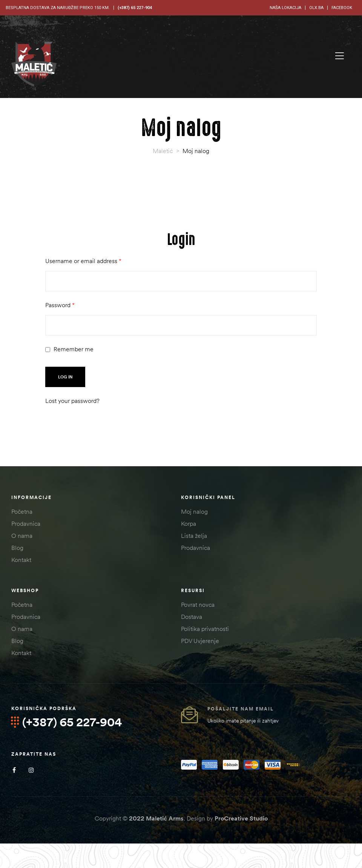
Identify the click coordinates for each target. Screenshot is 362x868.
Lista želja (194, 536)
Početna (22, 511)
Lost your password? (72, 401)
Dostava (192, 617)
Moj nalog (194, 511)
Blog (17, 548)
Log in (65, 377)
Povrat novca (198, 605)
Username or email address (83, 261)
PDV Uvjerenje (200, 641)
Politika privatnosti (205, 629)
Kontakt (21, 560)
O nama (22, 536)
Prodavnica (26, 524)
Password (60, 305)
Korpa (189, 524)
